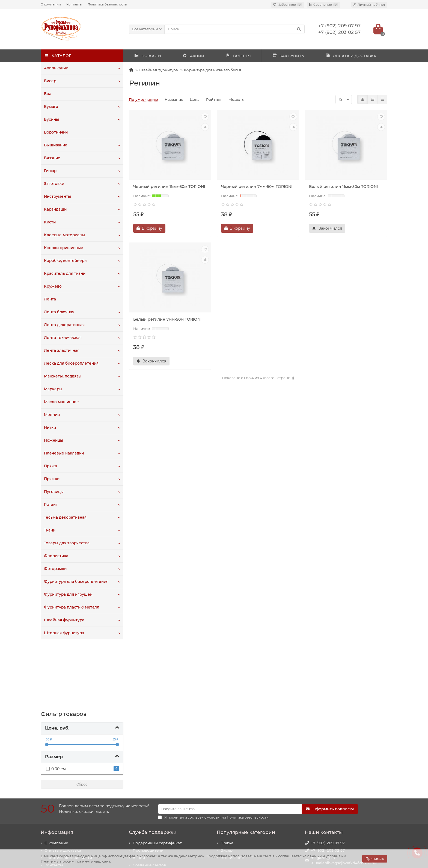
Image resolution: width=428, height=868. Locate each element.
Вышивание (56, 145)
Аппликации (56, 68)
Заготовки (54, 184)
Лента (50, 299)
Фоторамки (55, 569)
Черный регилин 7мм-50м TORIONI (257, 187)
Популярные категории (246, 768)
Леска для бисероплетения (71, 364)
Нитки (50, 428)
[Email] (230, 745)
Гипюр (50, 171)
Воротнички (56, 132)
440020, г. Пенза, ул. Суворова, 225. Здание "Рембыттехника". (345, 823)
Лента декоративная (64, 325)
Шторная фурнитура (64, 633)
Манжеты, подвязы (62, 376)
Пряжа (50, 466)
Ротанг (51, 505)
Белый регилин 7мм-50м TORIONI (167, 319)
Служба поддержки (153, 768)
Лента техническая (62, 338)
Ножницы (53, 441)
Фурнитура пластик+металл (71, 607)
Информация (57, 768)
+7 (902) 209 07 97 (328, 779)
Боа (48, 94)
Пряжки (52, 479)
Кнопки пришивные (63, 248)
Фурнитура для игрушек (68, 595)
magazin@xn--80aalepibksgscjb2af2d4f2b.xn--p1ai (345, 796)
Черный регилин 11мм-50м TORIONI (169, 187)
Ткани (50, 530)
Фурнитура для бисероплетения (76, 582)
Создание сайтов (149, 801)
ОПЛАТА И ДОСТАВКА (351, 56)
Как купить (55, 808)
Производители (148, 786)
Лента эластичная (62, 351)
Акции (139, 793)
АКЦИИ (193, 56)
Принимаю (375, 859)
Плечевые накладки (63, 453)
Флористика (56, 556)
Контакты (74, 4)
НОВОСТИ (148, 56)
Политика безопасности (107, 4)
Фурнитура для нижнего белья (212, 70)
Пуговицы (54, 492)
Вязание (52, 158)
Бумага (51, 107)
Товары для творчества (67, 543)
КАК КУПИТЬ (288, 56)
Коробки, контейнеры (65, 261)
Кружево (52, 287)
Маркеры (53, 389)
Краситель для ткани (64, 274)
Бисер (50, 81)
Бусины (51, 120)
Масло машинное (61, 402)
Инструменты (57, 197)
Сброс (82, 720)
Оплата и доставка (63, 786)
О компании (51, 4)
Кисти (50, 222)
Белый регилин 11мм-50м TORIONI (343, 187)
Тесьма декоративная (65, 518)
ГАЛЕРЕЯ (238, 56)
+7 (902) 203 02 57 (328, 786)
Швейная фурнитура (64, 620)
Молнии (52, 415)
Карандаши (55, 209)
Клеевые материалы (64, 235)
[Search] (235, 29)
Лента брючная (59, 312)
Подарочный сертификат (157, 779)
